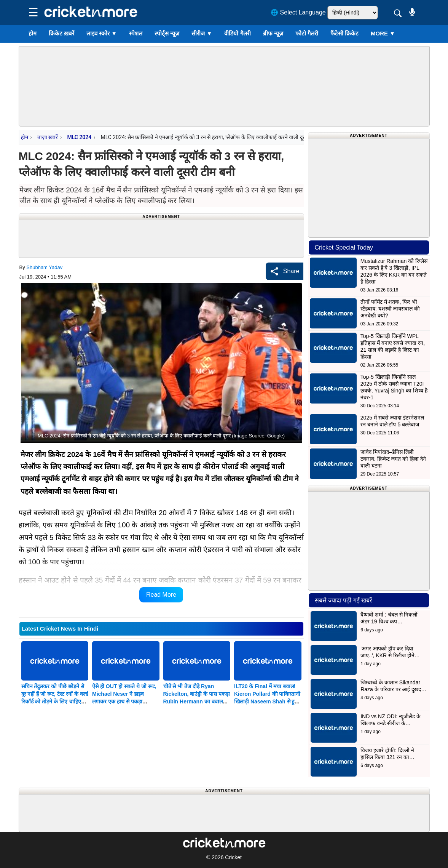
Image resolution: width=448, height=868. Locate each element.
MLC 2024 (79, 137)
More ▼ (383, 33)
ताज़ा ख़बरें (48, 137)
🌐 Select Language (298, 12)
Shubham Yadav (44, 267)
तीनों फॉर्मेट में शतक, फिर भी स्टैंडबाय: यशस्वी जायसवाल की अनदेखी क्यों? (390, 309)
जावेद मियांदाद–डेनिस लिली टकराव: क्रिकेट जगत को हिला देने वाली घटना (393, 459)
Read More (161, 595)
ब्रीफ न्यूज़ (273, 33)
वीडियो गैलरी (237, 33)
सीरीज (202, 33)
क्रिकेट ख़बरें (61, 33)
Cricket (233, 857)
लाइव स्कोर (102, 33)
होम (33, 33)
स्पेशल (136, 33)
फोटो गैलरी (307, 33)
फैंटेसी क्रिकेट (344, 33)
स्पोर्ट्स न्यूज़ (167, 33)
